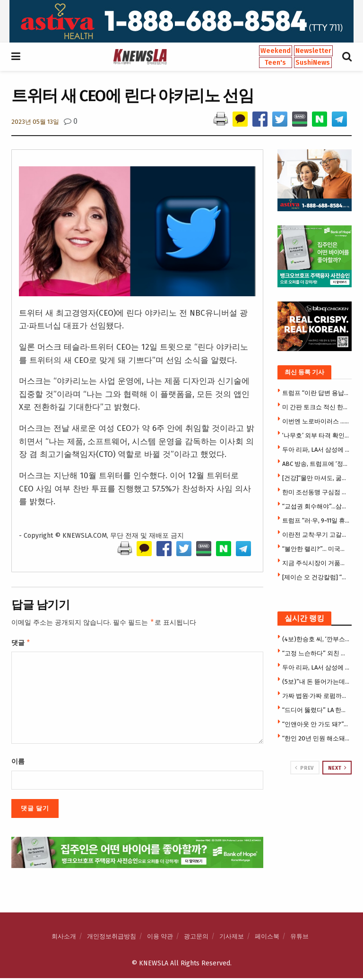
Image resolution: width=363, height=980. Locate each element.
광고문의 (196, 938)
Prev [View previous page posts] (304, 768)
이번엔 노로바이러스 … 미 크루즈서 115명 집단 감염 (316, 421)
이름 (18, 763)
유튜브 (299, 938)
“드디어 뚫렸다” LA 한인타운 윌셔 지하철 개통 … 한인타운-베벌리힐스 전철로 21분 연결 (316, 710)
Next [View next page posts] (337, 768)
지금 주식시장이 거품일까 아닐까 (316, 563)
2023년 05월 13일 (35, 122)
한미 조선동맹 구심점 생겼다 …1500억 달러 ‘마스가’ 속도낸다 (316, 492)
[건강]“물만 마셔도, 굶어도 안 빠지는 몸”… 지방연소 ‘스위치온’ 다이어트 (316, 478)
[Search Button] (347, 57)
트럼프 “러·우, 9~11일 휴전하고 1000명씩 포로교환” (316, 520)
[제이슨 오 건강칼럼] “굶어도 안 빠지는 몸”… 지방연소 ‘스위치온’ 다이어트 (316, 577)
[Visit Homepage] (140, 57)
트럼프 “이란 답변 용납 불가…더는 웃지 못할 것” (316, 393)
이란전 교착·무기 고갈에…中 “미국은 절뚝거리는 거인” (316, 535)
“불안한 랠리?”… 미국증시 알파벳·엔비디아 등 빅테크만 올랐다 (316, 549)
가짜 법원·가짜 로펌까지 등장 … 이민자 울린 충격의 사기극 (316, 696)
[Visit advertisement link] (181, 21)
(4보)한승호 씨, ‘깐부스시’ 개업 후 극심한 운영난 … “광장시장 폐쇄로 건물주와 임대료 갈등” (316, 639)
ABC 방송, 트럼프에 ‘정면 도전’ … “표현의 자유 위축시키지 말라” (316, 464)
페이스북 (267, 938)
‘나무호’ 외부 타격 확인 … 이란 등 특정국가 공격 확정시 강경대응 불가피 (316, 435)
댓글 (21, 644)
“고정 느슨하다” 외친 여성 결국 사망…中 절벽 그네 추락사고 (316, 653)
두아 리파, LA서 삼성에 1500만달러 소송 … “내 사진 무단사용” (316, 450)
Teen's (275, 63)
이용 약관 (160, 938)
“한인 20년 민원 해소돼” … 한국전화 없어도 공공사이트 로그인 (316, 738)
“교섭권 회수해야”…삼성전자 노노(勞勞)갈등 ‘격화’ (316, 506)
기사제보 (232, 938)
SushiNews (313, 63)
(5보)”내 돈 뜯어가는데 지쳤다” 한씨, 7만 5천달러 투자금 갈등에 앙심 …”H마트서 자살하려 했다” (316, 682)
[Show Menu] (16, 57)
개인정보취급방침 (112, 938)
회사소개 (64, 938)
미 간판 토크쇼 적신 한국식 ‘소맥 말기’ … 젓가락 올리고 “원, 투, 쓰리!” (316, 407)
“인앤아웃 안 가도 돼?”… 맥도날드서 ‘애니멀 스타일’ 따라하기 (316, 724)
